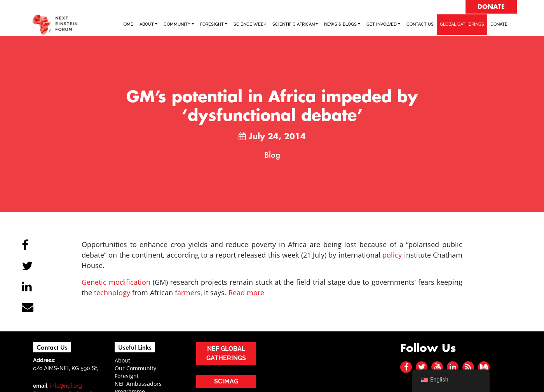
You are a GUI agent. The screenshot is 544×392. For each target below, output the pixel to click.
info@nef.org (66, 386)
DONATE (491, 7)
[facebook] (406, 367)
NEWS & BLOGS (340, 24)
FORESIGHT (212, 24)
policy (392, 255)
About (122, 360)
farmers (188, 293)
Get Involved (382, 24)
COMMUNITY (177, 24)
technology (112, 293)
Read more (246, 293)
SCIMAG (226, 381)
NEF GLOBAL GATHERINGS (226, 353)
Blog (272, 154)
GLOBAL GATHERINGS (462, 24)
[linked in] (453, 367)
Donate (499, 24)
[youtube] (437, 367)
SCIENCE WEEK (250, 24)
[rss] (468, 367)
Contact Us (420, 24)
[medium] (484, 367)
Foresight (127, 376)
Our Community (135, 368)
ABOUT (147, 24)
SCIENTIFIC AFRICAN (294, 24)
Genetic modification (116, 282)
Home (127, 24)
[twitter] (422, 367)
